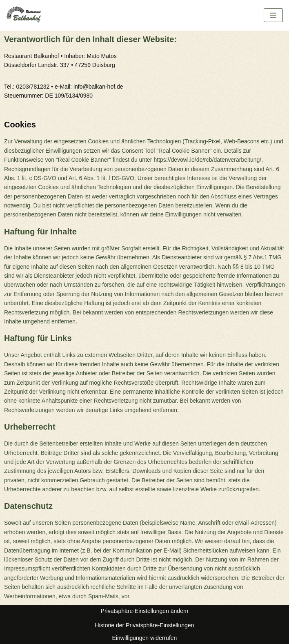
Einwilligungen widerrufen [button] (145, 638)
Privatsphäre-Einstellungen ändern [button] (145, 611)
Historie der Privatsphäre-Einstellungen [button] (145, 625)
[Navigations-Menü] (273, 15)
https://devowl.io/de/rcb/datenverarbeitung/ (207, 160)
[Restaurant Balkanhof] (27, 15)
